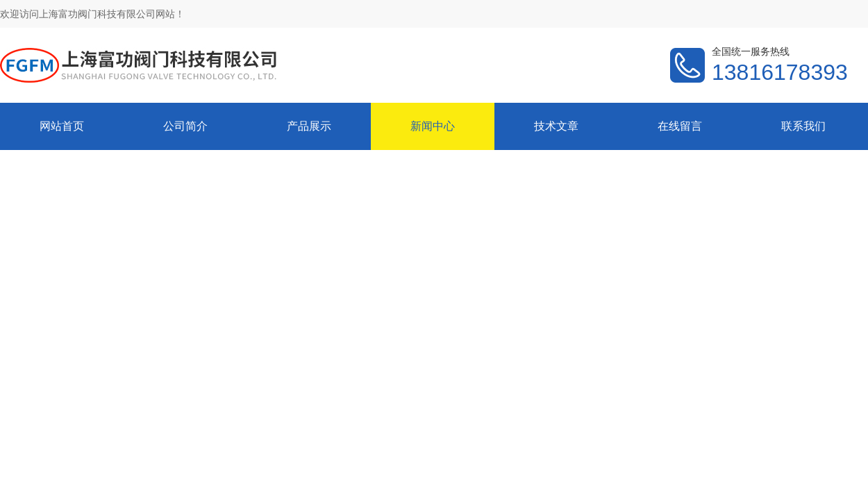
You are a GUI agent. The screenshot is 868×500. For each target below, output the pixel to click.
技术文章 (556, 126)
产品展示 (309, 126)
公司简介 (185, 126)
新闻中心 (433, 126)
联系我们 (803, 126)
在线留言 (680, 126)
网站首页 (62, 126)
